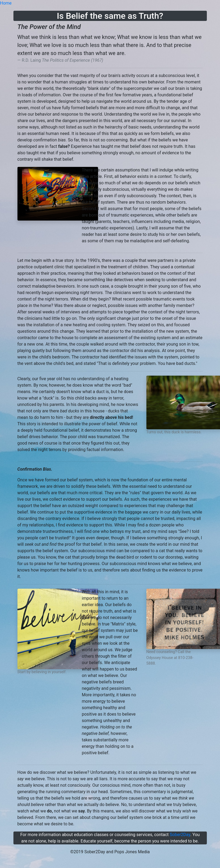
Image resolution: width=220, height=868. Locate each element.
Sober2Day (180, 835)
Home (6, 3)
